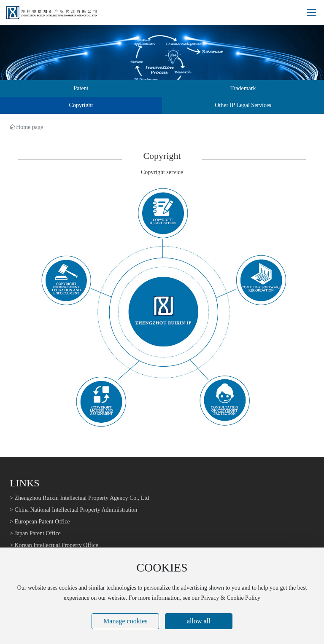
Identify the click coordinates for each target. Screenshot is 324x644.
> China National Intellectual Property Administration (73, 510)
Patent (81, 88)
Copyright (81, 105)
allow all (199, 621)
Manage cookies (125, 621)
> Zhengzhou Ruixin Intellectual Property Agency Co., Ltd (79, 498)
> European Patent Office (40, 522)
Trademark (243, 88)
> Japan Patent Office (35, 533)
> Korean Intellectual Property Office (54, 545)
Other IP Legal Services (243, 105)
